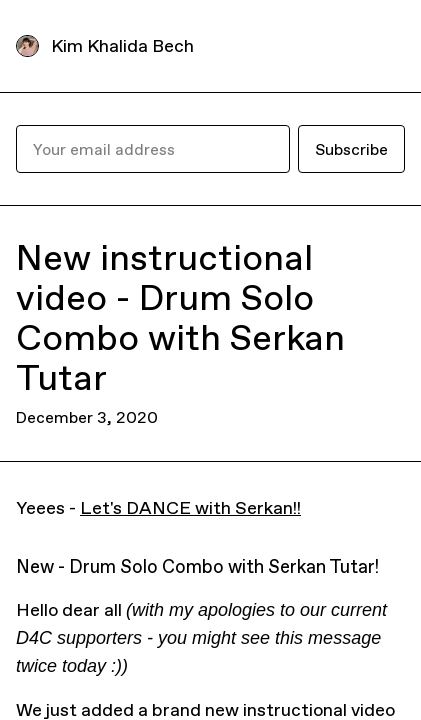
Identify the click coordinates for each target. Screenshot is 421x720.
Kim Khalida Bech (122, 45)
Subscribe (351, 149)
